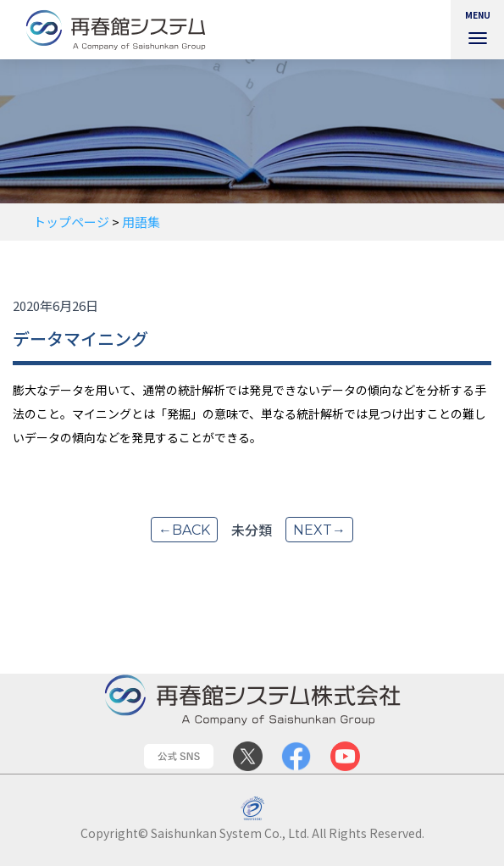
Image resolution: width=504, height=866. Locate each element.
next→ (319, 530)
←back (184, 530)
